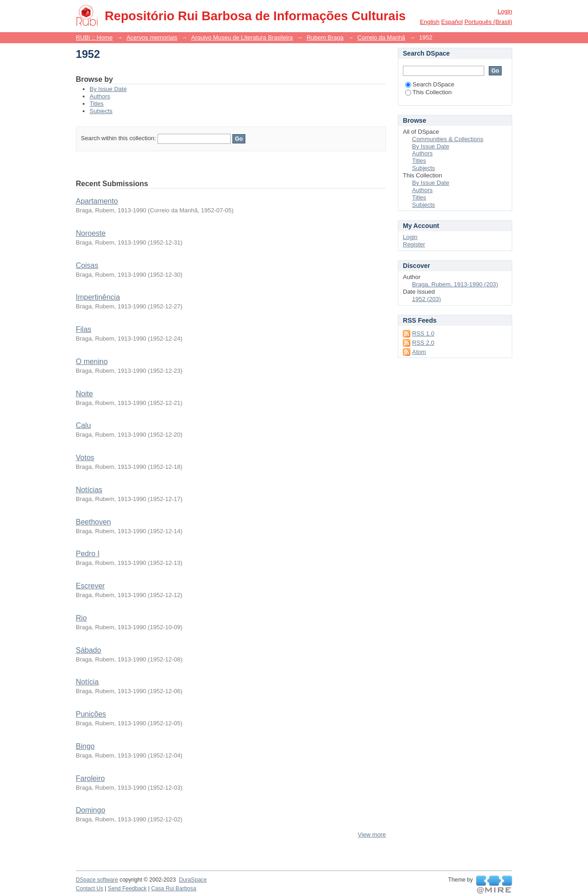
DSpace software (97, 880)
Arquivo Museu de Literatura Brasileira (242, 37)
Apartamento (97, 201)
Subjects (101, 111)
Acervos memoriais (152, 37)
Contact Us (90, 888)
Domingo (90, 810)
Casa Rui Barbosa (174, 888)
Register (414, 244)
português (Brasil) (488, 22)
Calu (83, 425)
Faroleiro (90, 778)
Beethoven (93, 522)
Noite (84, 394)
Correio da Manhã (381, 37)
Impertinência (98, 297)
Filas (84, 329)
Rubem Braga (325, 37)
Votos (85, 458)
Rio (81, 618)
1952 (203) (427, 299)
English (430, 22)
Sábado (88, 650)
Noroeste (91, 233)
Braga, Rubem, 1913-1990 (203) (455, 284)
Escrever (90, 586)
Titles (97, 104)
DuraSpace (192, 880)
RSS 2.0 (423, 343)
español (452, 22)
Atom (419, 352)
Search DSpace (430, 84)
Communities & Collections (448, 139)
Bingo (85, 746)
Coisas (87, 265)
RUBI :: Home (94, 37)
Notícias (89, 490)
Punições (91, 714)
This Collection (428, 92)
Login (505, 11)
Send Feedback (127, 888)
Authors (100, 96)
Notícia (87, 682)
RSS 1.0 (423, 333)
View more (372, 834)
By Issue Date (108, 89)
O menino (92, 362)
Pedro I (88, 554)
